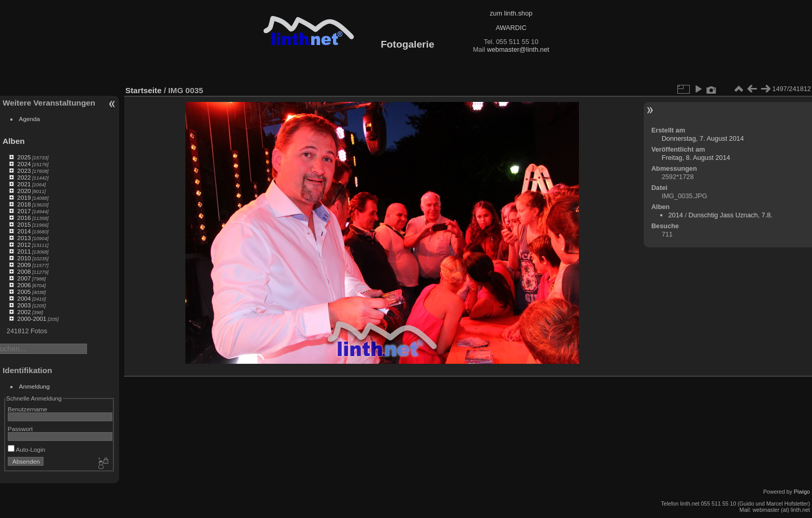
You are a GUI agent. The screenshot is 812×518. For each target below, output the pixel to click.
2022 (24, 177)
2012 (24, 245)
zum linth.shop (511, 13)
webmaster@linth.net (518, 49)
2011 (24, 251)
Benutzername (28, 409)
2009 (24, 265)
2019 (24, 197)
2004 (24, 298)
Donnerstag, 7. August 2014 (703, 138)
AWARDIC (511, 28)
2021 (24, 184)
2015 (24, 224)
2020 (24, 191)
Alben (14, 141)
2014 (24, 231)
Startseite (143, 90)
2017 (24, 211)
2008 (24, 271)
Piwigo (802, 492)
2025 (24, 157)
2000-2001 (32, 319)
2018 (24, 204)
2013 (24, 238)
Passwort (20, 429)
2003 (24, 305)
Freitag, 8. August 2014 (696, 158)
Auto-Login (27, 449)
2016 (24, 218)
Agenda (30, 119)
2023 (24, 171)
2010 (24, 258)
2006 (24, 285)
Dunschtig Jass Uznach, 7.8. (731, 215)
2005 (24, 292)
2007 (24, 278)
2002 (24, 312)
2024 (24, 164)
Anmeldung (35, 386)
